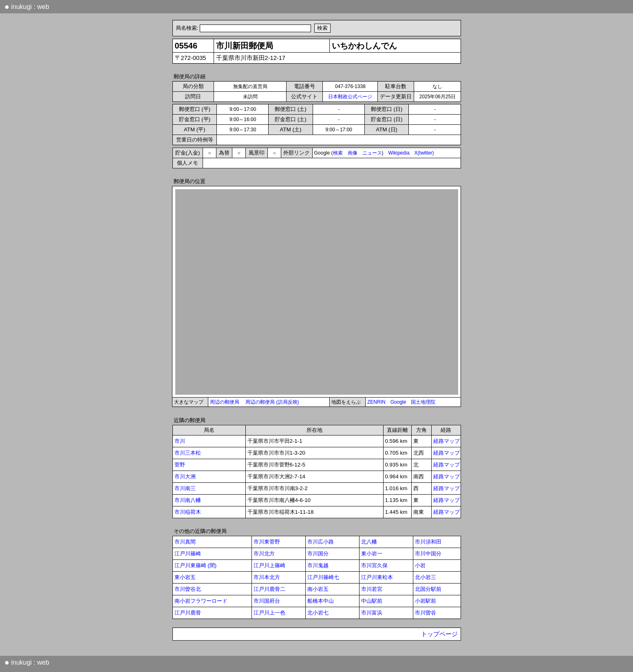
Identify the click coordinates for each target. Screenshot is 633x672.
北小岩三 (426, 577)
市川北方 (264, 554)
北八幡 (369, 542)
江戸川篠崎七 (323, 577)
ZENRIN (376, 402)
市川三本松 (188, 453)
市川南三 (185, 488)
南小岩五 (318, 589)
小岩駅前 (426, 601)
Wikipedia (399, 153)
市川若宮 (372, 589)
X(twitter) (424, 153)
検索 (338, 153)
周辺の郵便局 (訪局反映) (272, 402)
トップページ (439, 634)
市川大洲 (185, 476)
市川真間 (185, 542)
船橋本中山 (321, 601)
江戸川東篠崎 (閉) (196, 565)
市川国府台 (267, 601)
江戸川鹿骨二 (269, 589)
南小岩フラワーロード (201, 601)
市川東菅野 (267, 542)
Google (398, 402)
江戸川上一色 (269, 613)
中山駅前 (372, 601)
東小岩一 (372, 554)
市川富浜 (372, 613)
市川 (180, 441)
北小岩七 (318, 613)
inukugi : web (27, 7)
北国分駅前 (428, 589)
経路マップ (447, 441)
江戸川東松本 (377, 577)
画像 (353, 153)
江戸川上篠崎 (269, 565)
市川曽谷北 (188, 589)
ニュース (372, 153)
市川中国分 (428, 554)
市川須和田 (428, 542)
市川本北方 (267, 577)
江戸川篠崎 (188, 554)
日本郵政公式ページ (350, 97)
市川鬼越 (318, 565)
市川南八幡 (188, 500)
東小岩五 (185, 577)
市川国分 (318, 554)
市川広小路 (321, 542)
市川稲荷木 (188, 512)
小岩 (420, 565)
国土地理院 (423, 402)
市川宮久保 (374, 565)
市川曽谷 (426, 613)
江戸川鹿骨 (188, 613)
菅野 (180, 465)
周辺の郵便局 (225, 402)
